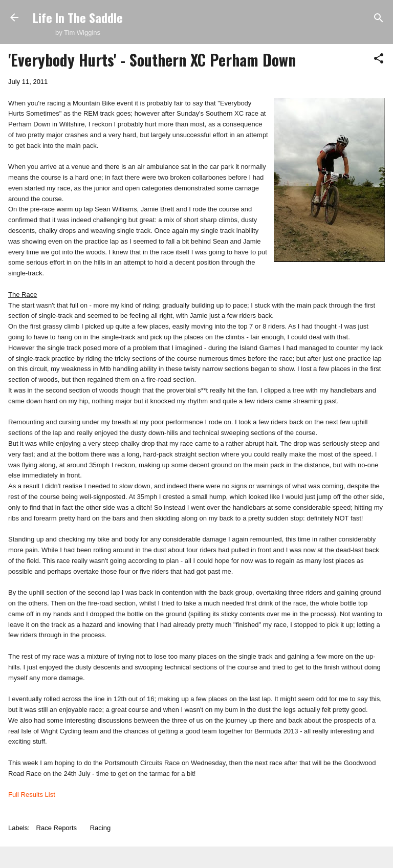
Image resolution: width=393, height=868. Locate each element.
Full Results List (32, 795)
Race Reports (57, 828)
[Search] (379, 19)
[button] (379, 59)
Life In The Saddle (78, 17)
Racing (100, 828)
